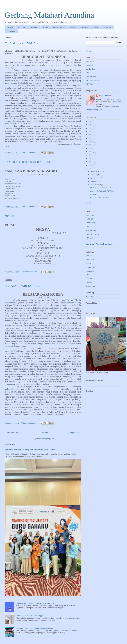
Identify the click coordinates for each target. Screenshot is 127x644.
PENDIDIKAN (91, 77)
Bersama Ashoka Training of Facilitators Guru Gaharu (30, 450)
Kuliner (45, 27)
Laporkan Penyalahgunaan (99, 244)
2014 (91, 162)
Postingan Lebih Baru (15, 433)
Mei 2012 (95, 175)
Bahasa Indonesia (59, 27)
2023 (91, 131)
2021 (91, 138)
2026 (91, 121)
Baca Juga (90, 296)
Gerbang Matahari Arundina (49, 15)
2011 (91, 203)
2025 (91, 125)
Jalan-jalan (34, 27)
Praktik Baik (11, 31)
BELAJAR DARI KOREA (22, 286)
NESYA (10, 216)
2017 (91, 152)
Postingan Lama (73, 433)
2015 (91, 158)
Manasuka (90, 271)
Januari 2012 (96, 185)
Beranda (10, 27)
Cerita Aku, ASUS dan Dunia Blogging (30, 616)
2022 (91, 135)
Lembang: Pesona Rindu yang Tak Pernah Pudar (34, 628)
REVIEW (89, 84)
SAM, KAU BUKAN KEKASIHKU (28, 162)
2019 (91, 145)
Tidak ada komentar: (30, 153)
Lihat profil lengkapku (94, 110)
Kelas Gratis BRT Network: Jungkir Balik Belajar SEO (36, 603)
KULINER (90, 65)
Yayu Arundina (105, 96)
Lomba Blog (107, 27)
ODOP (95, 27)
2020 (91, 142)
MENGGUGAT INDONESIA (24, 43)
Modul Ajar (22, 27)
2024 (91, 128)
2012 (91, 168)
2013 (91, 165)
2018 (91, 148)
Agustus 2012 (96, 171)
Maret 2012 (95, 178)
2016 (91, 155)
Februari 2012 (96, 181)
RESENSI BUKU (92, 80)
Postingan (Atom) (48, 439)
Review (73, 27)
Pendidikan (84, 27)
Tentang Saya (91, 286)
